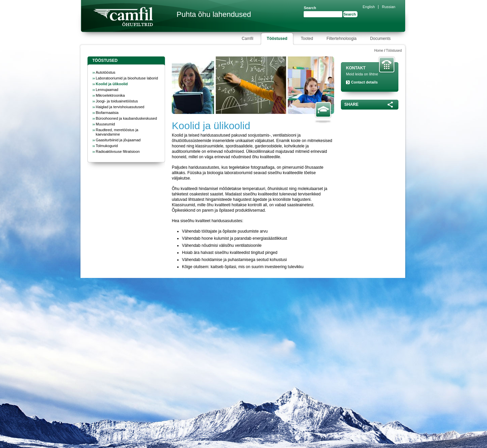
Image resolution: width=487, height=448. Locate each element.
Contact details (364, 82)
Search (310, 8)
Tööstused (394, 51)
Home (379, 51)
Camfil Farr (123, 17)
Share (351, 104)
